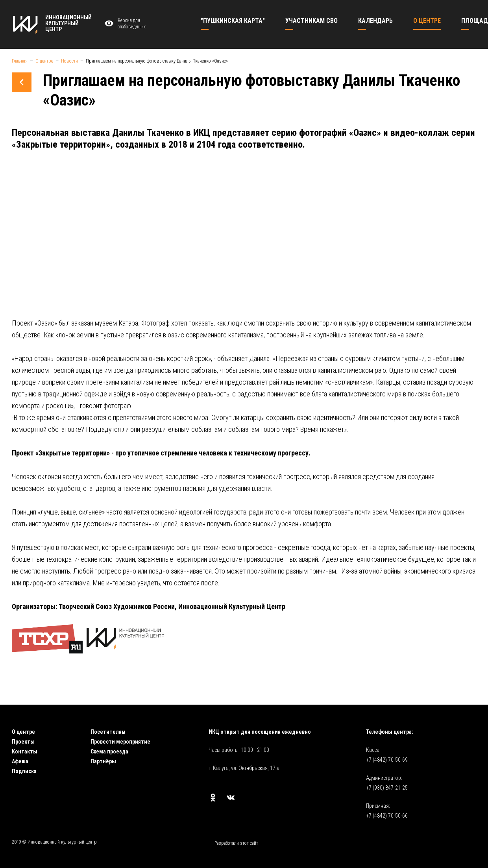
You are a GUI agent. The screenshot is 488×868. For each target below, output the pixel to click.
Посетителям (108, 732)
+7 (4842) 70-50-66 (387, 816)
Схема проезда (109, 751)
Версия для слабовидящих (124, 24)
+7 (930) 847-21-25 (387, 788)
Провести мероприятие (120, 742)
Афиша (20, 761)
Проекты (23, 742)
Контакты (25, 751)
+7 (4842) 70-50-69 (387, 760)
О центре (23, 732)
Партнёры (103, 761)
